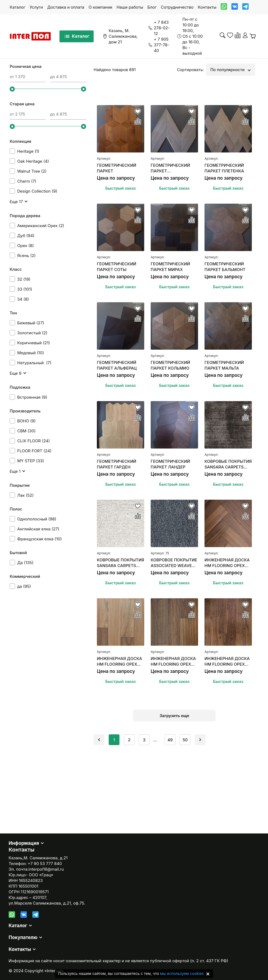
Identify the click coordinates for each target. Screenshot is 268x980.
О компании (100, 7)
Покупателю (23, 937)
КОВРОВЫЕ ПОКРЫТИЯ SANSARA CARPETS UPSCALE (228, 464)
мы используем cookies (182, 973)
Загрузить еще (174, 716)
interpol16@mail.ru (46, 869)
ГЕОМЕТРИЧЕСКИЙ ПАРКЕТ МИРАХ (170, 267)
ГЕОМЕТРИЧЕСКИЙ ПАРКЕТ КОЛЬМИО (170, 365)
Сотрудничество (177, 7)
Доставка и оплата (66, 7)
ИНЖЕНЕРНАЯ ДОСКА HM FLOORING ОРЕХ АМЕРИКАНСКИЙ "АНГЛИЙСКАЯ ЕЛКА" (227, 563)
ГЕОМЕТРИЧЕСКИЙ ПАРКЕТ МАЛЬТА (224, 365)
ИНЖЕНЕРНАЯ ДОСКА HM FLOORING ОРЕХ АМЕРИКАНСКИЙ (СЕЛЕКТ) (173, 661)
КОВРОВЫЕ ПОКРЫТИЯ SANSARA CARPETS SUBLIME (120, 563)
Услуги (36, 7)
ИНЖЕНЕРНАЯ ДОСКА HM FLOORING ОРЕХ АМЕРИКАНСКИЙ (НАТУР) (227, 661)
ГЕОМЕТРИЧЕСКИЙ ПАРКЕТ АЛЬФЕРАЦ (117, 365)
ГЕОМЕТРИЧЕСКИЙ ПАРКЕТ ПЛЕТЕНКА (224, 168)
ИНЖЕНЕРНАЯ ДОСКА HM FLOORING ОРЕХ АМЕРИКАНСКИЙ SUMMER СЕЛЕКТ (119, 661)
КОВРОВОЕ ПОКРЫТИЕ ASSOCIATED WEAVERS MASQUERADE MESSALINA (174, 563)
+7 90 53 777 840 (45, 863)
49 (170, 740)
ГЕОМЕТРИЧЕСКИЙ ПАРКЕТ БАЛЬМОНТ (225, 267)
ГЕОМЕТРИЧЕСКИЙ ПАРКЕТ (117, 168)
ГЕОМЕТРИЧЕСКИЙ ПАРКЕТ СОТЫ (117, 267)
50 (185, 740)
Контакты (207, 7)
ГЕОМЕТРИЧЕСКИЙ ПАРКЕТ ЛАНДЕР (170, 464)
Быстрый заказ (121, 188)
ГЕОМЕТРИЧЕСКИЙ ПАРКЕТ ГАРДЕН (117, 464)
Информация (24, 843)
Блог (152, 7)
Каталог (17, 7)
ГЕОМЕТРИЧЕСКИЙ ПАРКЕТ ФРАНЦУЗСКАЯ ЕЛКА (172, 168)
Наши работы (130, 7)
